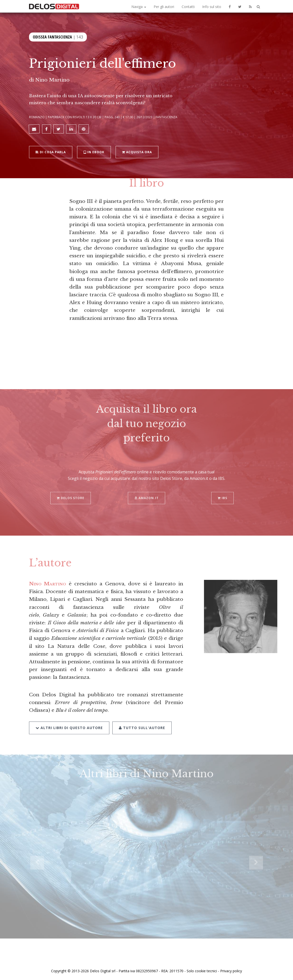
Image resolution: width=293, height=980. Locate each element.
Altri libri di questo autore (69, 721)
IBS (222, 492)
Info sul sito (212, 7)
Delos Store (71, 492)
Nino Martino (52, 80)
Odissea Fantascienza (52, 36)
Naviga (139, 7)
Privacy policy (231, 971)
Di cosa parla (51, 152)
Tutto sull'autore (142, 721)
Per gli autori (164, 7)
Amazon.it (147, 492)
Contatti (188, 7)
